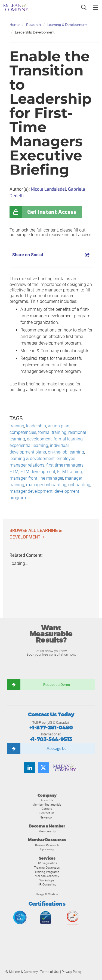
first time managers (65, 465)
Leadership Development (35, 32)
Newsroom (47, 817)
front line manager (46, 478)
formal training (52, 432)
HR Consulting (47, 884)
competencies (23, 432)
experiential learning (29, 445)
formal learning (68, 439)
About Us (47, 800)
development (39, 439)
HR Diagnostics (47, 863)
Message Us (56, 749)
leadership (36, 426)
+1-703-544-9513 (51, 739)
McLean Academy (47, 876)
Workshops (47, 880)
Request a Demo (57, 685)
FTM (14, 472)
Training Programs (47, 872)
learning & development (32, 459)
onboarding (79, 485)
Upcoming (47, 849)
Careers (47, 809)
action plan (59, 426)
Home (15, 25)
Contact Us (47, 813)
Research (33, 25)
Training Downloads (47, 868)
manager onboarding (46, 485)
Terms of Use (50, 972)
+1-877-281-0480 (51, 728)
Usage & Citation (47, 894)
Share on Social (51, 255)
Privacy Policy (72, 972)
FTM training (69, 472)
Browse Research (47, 845)
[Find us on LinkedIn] (30, 768)
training (17, 426)
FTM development (38, 472)
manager (18, 478)
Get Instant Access (52, 212)
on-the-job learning (66, 452)
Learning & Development (67, 25)
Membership (47, 831)
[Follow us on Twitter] (43, 768)
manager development (31, 491)
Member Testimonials (47, 805)
